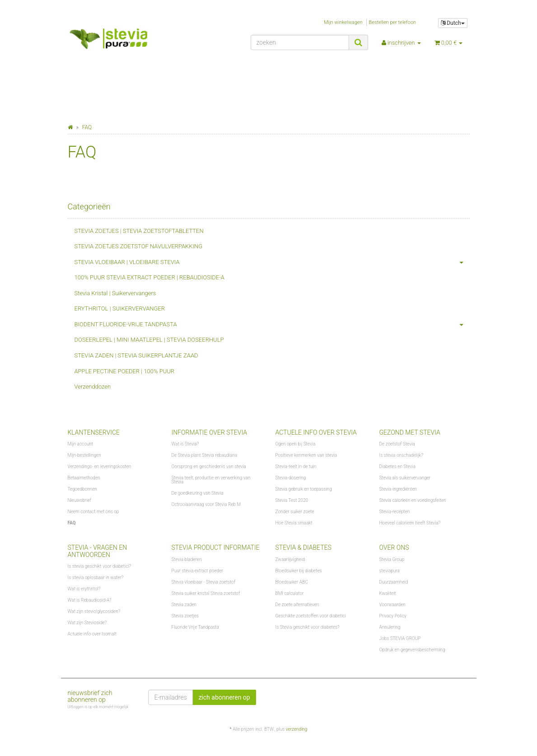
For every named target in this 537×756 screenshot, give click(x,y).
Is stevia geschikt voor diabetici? (100, 566)
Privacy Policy (393, 616)
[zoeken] (300, 42)
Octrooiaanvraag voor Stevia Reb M (206, 504)
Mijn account (81, 444)
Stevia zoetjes (185, 616)
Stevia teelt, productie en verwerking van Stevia (211, 480)
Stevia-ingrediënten (398, 489)
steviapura (390, 571)
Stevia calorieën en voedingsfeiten (413, 500)
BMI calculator (290, 593)
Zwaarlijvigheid (290, 559)
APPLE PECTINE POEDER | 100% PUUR (125, 371)
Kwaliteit (388, 593)
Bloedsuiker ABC (292, 582)
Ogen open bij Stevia (296, 444)
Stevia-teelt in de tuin (296, 466)
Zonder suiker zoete (295, 512)
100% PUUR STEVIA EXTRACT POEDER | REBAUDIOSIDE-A (149, 277)
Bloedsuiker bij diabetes (299, 571)
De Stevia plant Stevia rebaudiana (205, 455)
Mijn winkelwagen (343, 22)
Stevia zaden (184, 605)
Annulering (390, 627)
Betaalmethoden (84, 478)
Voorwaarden (392, 605)
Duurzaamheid (394, 582)
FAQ (72, 523)
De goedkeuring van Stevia (198, 493)
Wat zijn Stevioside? (87, 623)
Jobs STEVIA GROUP (400, 638)
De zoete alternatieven (297, 605)
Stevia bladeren (187, 559)
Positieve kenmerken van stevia (306, 455)
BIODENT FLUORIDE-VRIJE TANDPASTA (272, 325)
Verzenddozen (93, 387)
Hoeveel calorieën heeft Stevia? (410, 523)
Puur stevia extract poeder (197, 571)
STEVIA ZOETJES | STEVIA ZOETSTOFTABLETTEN (139, 231)
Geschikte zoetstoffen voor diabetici (311, 616)
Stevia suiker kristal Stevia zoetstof (206, 593)
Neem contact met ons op (93, 512)
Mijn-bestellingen (84, 455)
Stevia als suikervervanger (405, 478)
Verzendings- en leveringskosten (100, 466)
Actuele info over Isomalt (92, 634)
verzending (297, 729)
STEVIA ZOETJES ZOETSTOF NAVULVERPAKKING (139, 246)
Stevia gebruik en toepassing (304, 489)
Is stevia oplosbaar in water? (96, 577)
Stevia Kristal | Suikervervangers (115, 293)
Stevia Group (392, 559)
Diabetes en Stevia (398, 466)
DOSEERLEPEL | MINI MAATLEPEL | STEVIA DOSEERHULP (149, 340)
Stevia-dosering (291, 478)
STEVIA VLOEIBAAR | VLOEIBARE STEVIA (272, 262)
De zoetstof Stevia (397, 444)
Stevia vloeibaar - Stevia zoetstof (204, 582)
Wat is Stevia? (185, 444)
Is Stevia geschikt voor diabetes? (308, 627)
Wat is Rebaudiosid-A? (90, 600)
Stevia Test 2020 (292, 500)
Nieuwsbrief (79, 500)
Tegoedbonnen (82, 489)
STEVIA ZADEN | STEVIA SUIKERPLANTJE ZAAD (136, 355)
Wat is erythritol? (84, 589)
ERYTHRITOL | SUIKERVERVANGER (120, 308)
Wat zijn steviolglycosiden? (94, 611)
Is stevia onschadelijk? (402, 455)
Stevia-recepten (395, 512)
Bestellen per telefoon (393, 22)
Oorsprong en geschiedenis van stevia (209, 466)
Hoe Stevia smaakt (294, 523)
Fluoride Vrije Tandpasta (195, 627)
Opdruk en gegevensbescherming (412, 650)
